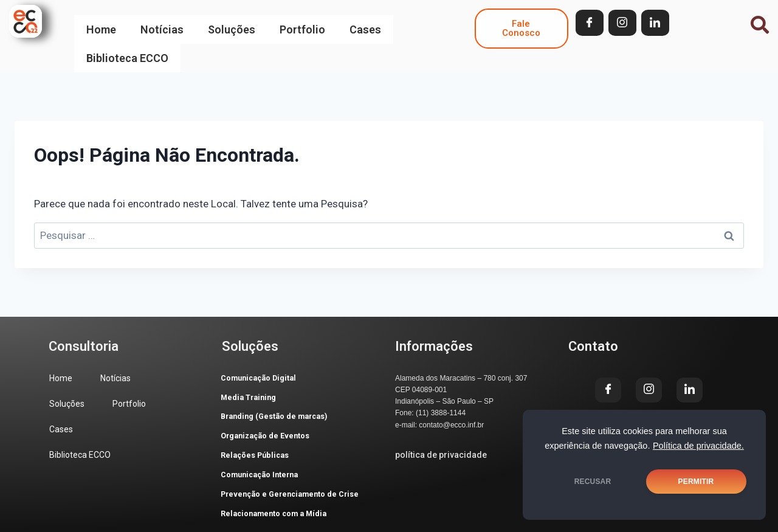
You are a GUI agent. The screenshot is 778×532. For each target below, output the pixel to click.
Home (101, 23)
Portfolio (302, 23)
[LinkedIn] (655, 23)
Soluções (232, 23)
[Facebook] (590, 23)
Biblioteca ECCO (127, 39)
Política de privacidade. (698, 446)
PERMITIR (696, 482)
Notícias (162, 23)
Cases (365, 23)
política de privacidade (441, 430)
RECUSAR (593, 482)
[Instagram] (622, 23)
